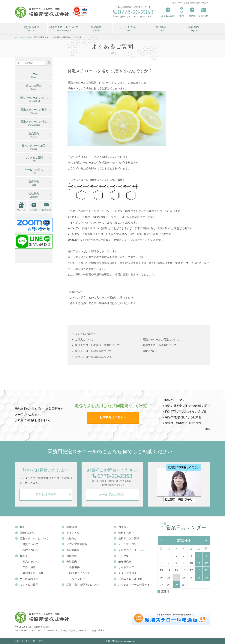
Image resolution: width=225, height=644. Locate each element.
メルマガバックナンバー (130, 550)
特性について (30, 550)
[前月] (161, 541)
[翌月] (206, 541)
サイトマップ (124, 567)
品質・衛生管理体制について (81, 585)
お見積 (192, 12)
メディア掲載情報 (75, 544)
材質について (30, 544)
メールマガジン (125, 544)
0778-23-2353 (112, 476)
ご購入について (84, 340)
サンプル (21, 210)
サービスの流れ (129, 29)
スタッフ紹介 (77, 579)
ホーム (34, 75)
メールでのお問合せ (112, 494)
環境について (150, 351)
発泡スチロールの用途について (161, 340)
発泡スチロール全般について (160, 345)
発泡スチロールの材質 (34, 111)
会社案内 (193, 29)
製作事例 (161, 29)
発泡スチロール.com (128, 579)
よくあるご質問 (34, 159)
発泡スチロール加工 (34, 147)
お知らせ (69, 538)
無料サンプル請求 (126, 538)
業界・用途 (29, 567)
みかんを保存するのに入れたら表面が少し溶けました (102, 298)
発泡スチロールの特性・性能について (97, 345)
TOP (20, 527)
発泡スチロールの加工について (93, 357)
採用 (182, 12)
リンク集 (121, 556)
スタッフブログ (125, 573)
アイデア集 (71, 533)
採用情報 (69, 556)
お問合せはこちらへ (113, 417)
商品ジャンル (30, 562)
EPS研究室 (123, 562)
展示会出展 (71, 550)
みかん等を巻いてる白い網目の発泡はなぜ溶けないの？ (103, 303)
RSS (17, 641)
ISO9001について (80, 573)
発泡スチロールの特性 (34, 123)
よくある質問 (168, 12)
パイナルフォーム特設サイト (133, 585)
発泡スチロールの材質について (93, 351)
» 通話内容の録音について (112, 485)
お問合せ (46, 210)
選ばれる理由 (31, 29)
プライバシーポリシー (36, 641)
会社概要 (74, 567)
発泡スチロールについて (64, 29)
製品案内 (96, 29)
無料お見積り (124, 533)
